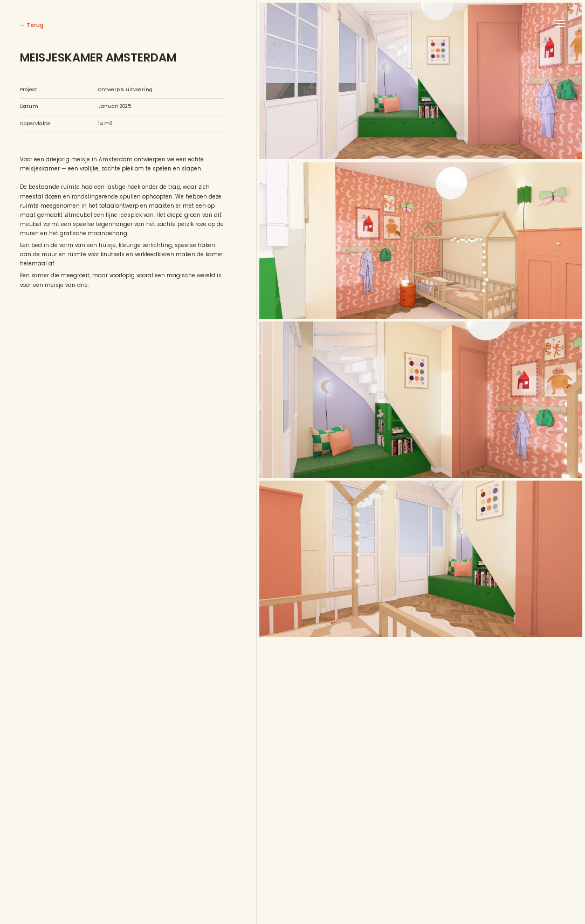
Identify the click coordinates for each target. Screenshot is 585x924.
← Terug (32, 25)
